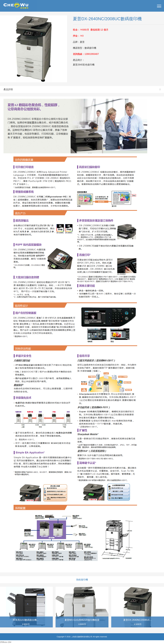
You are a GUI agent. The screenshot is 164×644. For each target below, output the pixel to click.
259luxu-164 (6, 642)
